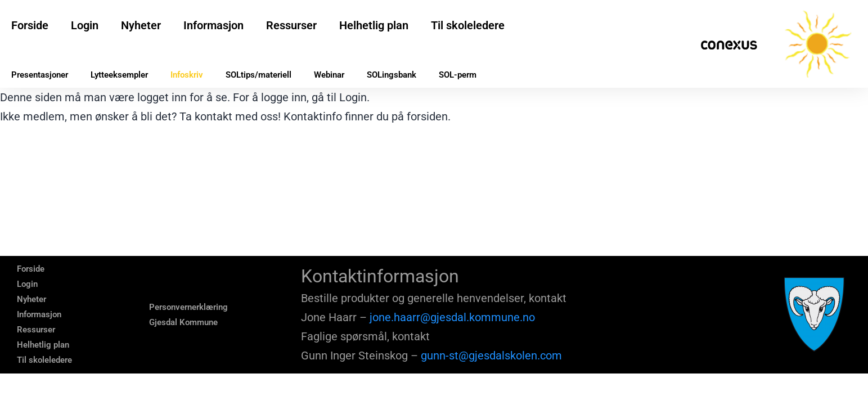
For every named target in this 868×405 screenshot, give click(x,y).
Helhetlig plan (374, 25)
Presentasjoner (40, 75)
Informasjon (213, 25)
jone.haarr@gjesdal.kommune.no (452, 317)
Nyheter (141, 25)
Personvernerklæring (188, 307)
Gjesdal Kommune (183, 322)
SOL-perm (458, 75)
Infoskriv (187, 75)
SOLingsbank (392, 75)
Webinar (329, 75)
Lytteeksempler (119, 75)
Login (85, 25)
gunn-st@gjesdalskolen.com (491, 355)
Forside (30, 25)
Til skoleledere (468, 25)
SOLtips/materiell (258, 75)
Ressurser (291, 25)
